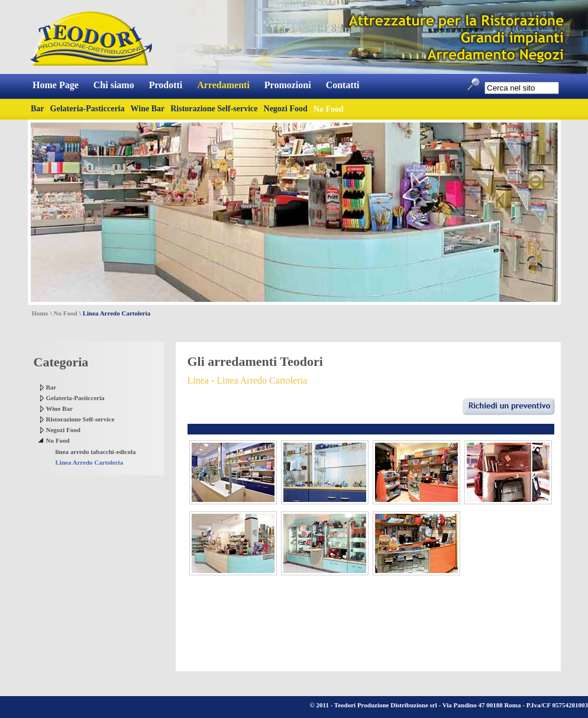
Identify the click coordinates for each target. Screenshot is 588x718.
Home (40, 313)
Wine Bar (148, 109)
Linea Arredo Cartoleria (90, 462)
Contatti (343, 85)
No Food (66, 313)
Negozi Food (286, 109)
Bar (38, 109)
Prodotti (166, 85)
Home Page (56, 85)
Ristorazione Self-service (214, 109)
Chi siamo (114, 85)
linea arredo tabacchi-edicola (96, 452)
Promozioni (288, 85)
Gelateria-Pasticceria (88, 109)
